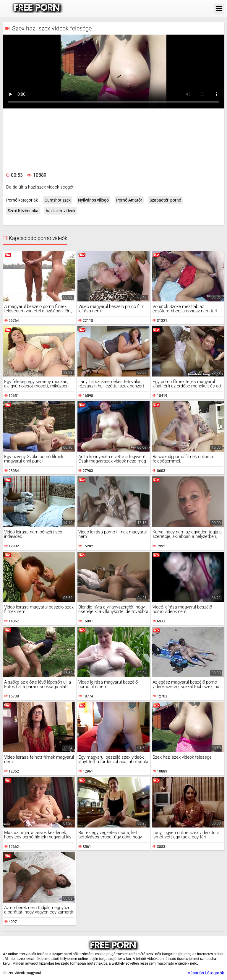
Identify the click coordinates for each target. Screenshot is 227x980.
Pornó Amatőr (129, 200)
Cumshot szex (58, 200)
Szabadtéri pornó (165, 200)
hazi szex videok (61, 211)
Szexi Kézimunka (23, 211)
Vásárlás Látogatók (206, 973)
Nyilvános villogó (93, 200)
